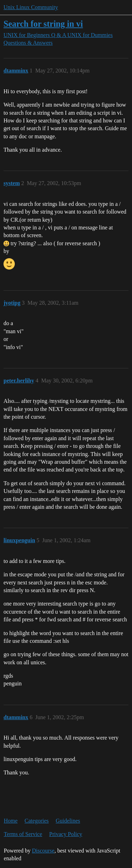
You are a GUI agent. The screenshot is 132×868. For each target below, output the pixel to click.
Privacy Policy (66, 834)
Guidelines (68, 821)
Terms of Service (23, 834)
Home (11, 821)
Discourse (43, 851)
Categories (37, 821)
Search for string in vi (43, 24)
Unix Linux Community (31, 7)
